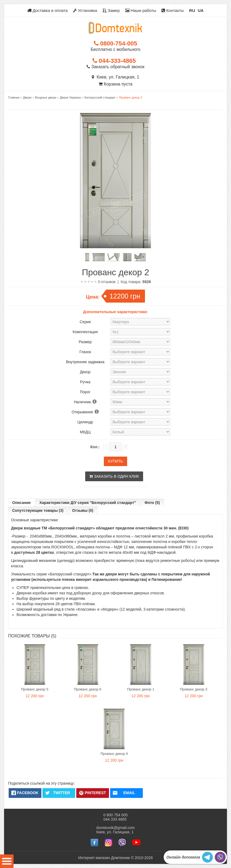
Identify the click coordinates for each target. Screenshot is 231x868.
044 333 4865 (115, 819)
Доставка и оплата (47, 10)
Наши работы (141, 10)
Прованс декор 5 (35, 689)
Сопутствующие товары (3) (38, 510)
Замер (111, 10)
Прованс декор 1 (141, 689)
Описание (22, 503)
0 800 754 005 (116, 815)
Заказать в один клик (114, 476)
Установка (85, 10)
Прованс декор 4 (114, 754)
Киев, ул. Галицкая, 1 (115, 77)
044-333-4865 (114, 61)
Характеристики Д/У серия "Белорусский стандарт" (88, 503)
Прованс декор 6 (88, 689)
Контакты (173, 10)
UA (201, 10)
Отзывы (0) (82, 510)
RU (192, 10)
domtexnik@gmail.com (116, 828)
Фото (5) (152, 503)
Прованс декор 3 (194, 689)
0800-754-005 (116, 43)
